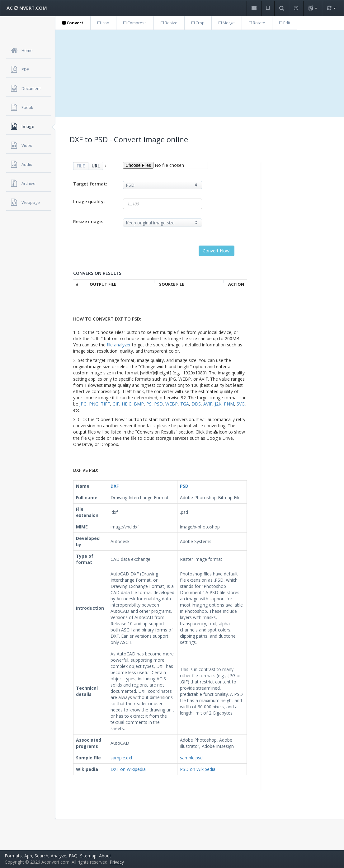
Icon (103, 23)
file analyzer (119, 345)
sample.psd (191, 758)
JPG (83, 404)
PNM (229, 404)
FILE (81, 166)
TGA (185, 404)
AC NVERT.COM (27, 8)
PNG (94, 404)
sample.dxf (121, 758)
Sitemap (88, 856)
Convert (73, 23)
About (105, 856)
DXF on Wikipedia (128, 769)
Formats (13, 856)
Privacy (117, 862)
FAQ (73, 856)
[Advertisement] (200, 73)
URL (96, 166)
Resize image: (88, 221)
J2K (218, 404)
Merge (227, 23)
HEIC (127, 404)
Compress (135, 23)
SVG (241, 404)
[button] (254, 8)
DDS (196, 404)
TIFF (105, 404)
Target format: (90, 184)
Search (41, 856)
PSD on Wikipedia (198, 769)
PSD (158, 404)
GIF (116, 404)
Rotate (257, 23)
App (28, 856)
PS (149, 404)
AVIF (208, 404)
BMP (139, 404)
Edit (285, 23)
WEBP (172, 404)
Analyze (59, 856)
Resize (169, 23)
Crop (198, 23)
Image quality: (89, 202)
